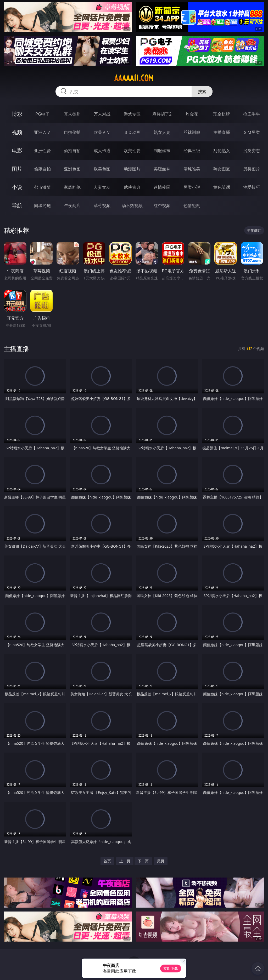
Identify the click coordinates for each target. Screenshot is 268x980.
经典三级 (192, 151)
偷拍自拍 (72, 151)
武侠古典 (132, 187)
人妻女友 (102, 187)
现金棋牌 (222, 114)
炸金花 (192, 114)
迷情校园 (162, 187)
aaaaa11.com (134, 78)
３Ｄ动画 (132, 132)
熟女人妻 (162, 132)
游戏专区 (132, 114)
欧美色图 (102, 169)
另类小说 (192, 187)
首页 (107, 861)
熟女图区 (222, 169)
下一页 (143, 861)
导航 (17, 205)
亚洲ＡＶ (42, 132)
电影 (17, 150)
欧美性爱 (132, 151)
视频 (17, 132)
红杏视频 (162, 205)
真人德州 (72, 114)
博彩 (17, 114)
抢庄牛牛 (252, 114)
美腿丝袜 (162, 169)
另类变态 (252, 151)
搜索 (202, 91)
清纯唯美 (192, 169)
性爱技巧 (252, 187)
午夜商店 (72, 205)
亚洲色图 (72, 169)
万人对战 (102, 114)
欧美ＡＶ (102, 132)
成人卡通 (102, 151)
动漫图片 (132, 169)
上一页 (125, 861)
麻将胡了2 (162, 114)
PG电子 (42, 114)
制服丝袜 (162, 151)
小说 (17, 187)
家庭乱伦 (72, 187)
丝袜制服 (192, 132)
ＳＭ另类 (252, 132)
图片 (17, 169)
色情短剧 (192, 205)
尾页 (161, 861)
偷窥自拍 (42, 169)
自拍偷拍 (72, 132)
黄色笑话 (222, 187)
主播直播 (222, 132)
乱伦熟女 (222, 151)
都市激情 (42, 187)
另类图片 (252, 169)
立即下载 (171, 968)
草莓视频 (102, 205)
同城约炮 (42, 205)
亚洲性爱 (42, 151)
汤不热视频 (132, 205)
